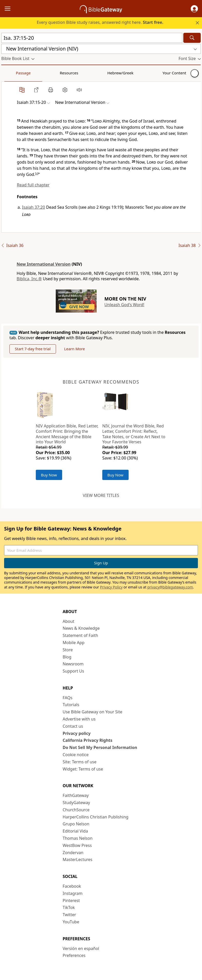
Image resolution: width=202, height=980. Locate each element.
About (68, 621)
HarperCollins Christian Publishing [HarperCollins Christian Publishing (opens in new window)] (96, 817)
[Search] (192, 38)
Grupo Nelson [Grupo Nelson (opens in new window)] (76, 824)
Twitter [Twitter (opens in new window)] (69, 915)
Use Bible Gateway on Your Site (92, 712)
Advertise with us (79, 719)
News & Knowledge (81, 628)
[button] (194, 9)
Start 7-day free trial (33, 349)
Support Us (73, 671)
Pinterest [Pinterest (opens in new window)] (71, 901)
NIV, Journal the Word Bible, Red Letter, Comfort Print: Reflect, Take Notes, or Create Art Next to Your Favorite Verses (134, 434)
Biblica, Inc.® (29, 279)
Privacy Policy (111, 587)
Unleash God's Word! (124, 305)
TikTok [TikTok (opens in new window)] (69, 907)
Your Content (101, 73)
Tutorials (71, 705)
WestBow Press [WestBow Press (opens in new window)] (77, 845)
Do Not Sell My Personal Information (100, 747)
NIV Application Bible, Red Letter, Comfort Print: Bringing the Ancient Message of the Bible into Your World (67, 434)
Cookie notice (76, 755)
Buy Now (49, 475)
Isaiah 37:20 (33, 207)
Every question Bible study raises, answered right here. (100, 22)
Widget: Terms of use (83, 769)
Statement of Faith (80, 635)
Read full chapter (33, 185)
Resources (38, 73)
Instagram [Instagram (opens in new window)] (73, 893)
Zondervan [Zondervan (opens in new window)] (73, 853)
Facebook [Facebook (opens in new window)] (72, 886)
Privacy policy (77, 733)
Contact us (73, 726)
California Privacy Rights (88, 740)
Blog (67, 657)
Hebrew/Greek (68, 73)
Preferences (74, 955)
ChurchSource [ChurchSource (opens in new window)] (76, 810)
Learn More (75, 349)
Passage (13, 73)
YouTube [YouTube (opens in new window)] (71, 922)
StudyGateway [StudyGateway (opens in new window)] (76, 803)
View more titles (101, 495)
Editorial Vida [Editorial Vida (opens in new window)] (75, 831)
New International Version (44, 264)
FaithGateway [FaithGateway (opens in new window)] (76, 795)
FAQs (68, 698)
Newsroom (73, 664)
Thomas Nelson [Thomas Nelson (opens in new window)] (78, 838)
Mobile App (74, 643)
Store (68, 650)
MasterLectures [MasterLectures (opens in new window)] (77, 859)
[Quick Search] (92, 38)
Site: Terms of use (80, 762)
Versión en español (81, 948)
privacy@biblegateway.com (170, 587)
